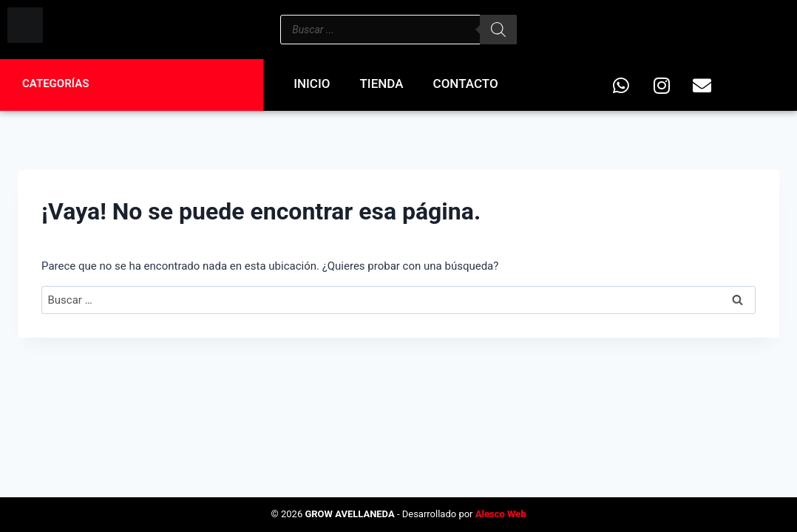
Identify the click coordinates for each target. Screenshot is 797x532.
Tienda (382, 83)
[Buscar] (498, 30)
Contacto (466, 83)
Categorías (55, 83)
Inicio (312, 83)
